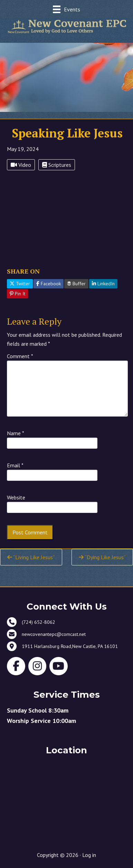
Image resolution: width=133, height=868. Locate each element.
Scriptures (57, 165)
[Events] (66, 9)
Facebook (49, 284)
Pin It (17, 294)
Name (16, 433)
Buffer (76, 284)
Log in (89, 855)
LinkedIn (103, 284)
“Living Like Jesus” (31, 557)
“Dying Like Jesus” (102, 557)
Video (21, 165)
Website (16, 497)
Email (15, 465)
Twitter (20, 284)
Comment (20, 356)
